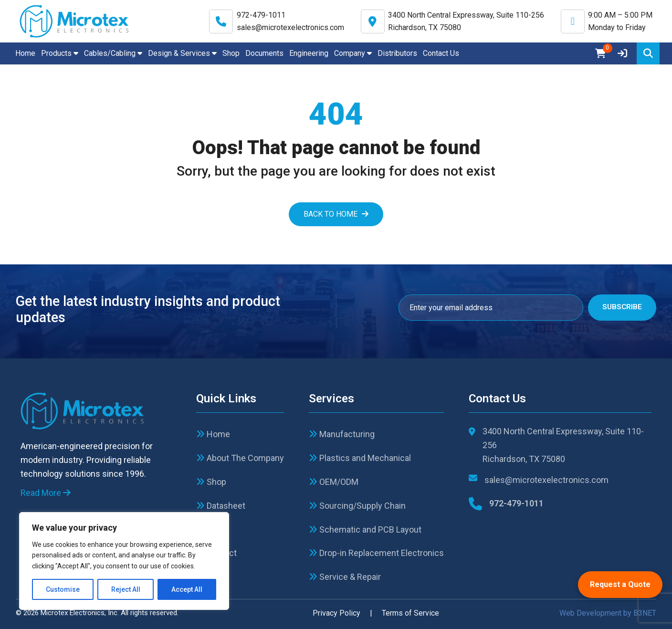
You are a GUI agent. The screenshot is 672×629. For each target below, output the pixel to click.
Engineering (309, 53)
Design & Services (182, 53)
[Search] (648, 53)
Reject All (126, 589)
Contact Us (441, 53)
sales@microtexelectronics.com (290, 27)
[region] (124, 561)
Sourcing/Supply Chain (357, 506)
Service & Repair (345, 577)
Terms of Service (410, 613)
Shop (231, 53)
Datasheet (221, 506)
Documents (264, 53)
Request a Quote (620, 584)
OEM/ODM (334, 482)
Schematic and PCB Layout (365, 529)
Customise (63, 589)
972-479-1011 (261, 15)
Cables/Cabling (113, 53)
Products (60, 53)
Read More (46, 493)
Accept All (187, 589)
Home (25, 53)
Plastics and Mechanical (360, 458)
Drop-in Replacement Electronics (376, 553)
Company (353, 53)
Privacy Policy (336, 613)
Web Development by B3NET (608, 613)
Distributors (397, 53)
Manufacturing (342, 434)
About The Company (240, 458)
